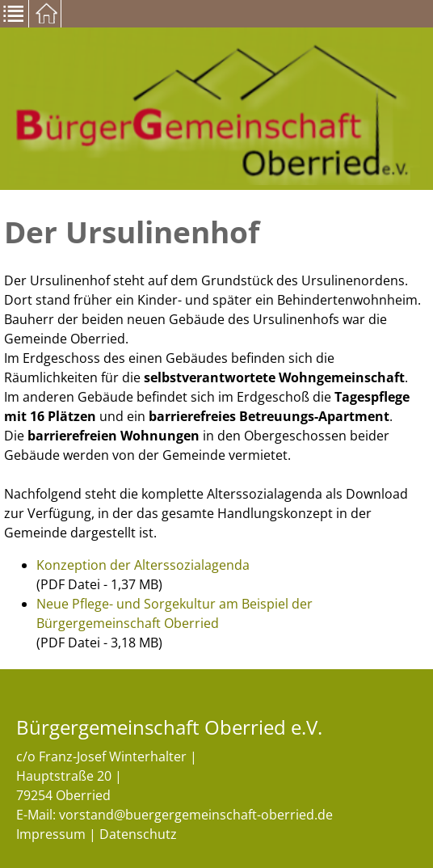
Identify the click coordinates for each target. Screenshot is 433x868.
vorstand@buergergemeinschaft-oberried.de (196, 815)
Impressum (51, 834)
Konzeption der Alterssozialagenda (143, 565)
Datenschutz (138, 834)
